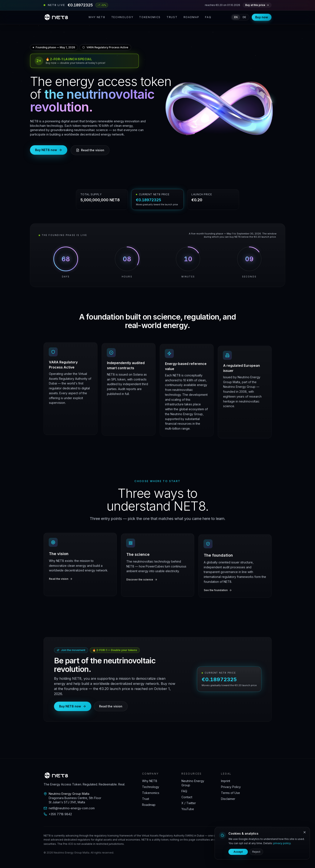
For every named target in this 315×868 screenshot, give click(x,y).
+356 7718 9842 (58, 814)
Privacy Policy (231, 787)
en (236, 17)
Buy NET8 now (49, 150)
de (244, 17)
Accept (238, 852)
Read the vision (90, 150)
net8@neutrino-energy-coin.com (69, 808)
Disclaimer (228, 799)
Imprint (226, 781)
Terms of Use (230, 793)
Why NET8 (97, 17)
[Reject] (305, 832)
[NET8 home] (56, 17)
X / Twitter (189, 803)
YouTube (188, 809)
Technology (122, 17)
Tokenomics (150, 17)
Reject (256, 852)
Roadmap (191, 17)
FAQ (208, 17)
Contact (187, 797)
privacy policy (282, 843)
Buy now (262, 17)
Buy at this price (257, 5)
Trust (172, 17)
